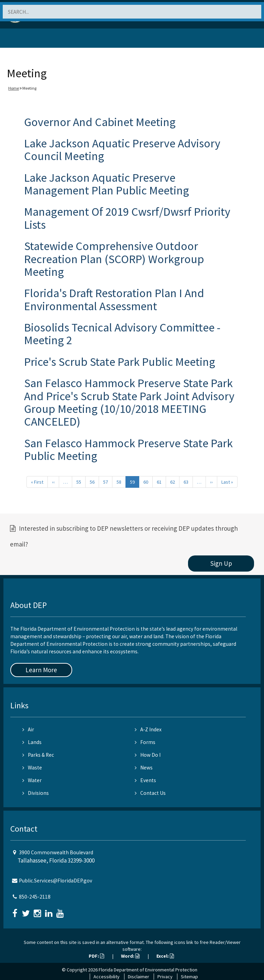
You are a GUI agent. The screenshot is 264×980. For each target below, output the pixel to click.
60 (146, 482)
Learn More (41, 670)
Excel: (165, 956)
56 (92, 482)
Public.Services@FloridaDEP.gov (56, 881)
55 (79, 482)
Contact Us (150, 793)
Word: (130, 956)
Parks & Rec (38, 755)
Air (28, 729)
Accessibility (107, 977)
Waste (32, 768)
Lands (32, 742)
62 (173, 482)
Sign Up (221, 563)
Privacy (165, 977)
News (144, 768)
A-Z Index (148, 729)
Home (14, 88)
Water (32, 780)
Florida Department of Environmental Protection (148, 970)
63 (186, 482)
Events (145, 780)
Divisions (36, 793)
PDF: (96, 956)
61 (159, 482)
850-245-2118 (35, 897)
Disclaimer (139, 977)
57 (106, 482)
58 (119, 482)
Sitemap (189, 977)
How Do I (148, 755)
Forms (145, 742)
